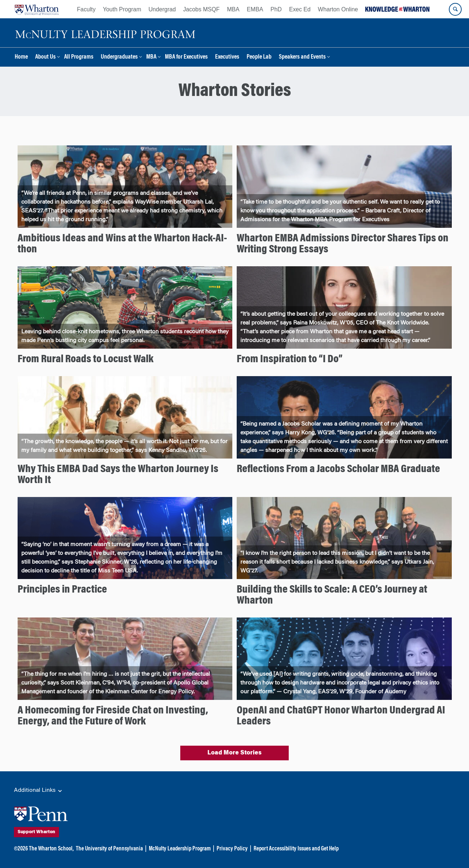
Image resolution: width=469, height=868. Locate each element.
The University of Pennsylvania (109, 849)
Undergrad (162, 9)
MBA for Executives (186, 57)
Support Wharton (56, 832)
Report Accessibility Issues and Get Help (296, 849)
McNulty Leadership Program (180, 849)
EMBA (255, 9)
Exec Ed (300, 9)
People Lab (259, 57)
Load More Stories (234, 753)
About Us (45, 57)
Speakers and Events (302, 57)
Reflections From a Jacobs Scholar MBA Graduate (338, 470)
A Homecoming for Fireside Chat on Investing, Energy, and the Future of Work (113, 716)
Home (21, 57)
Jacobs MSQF (202, 9)
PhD (276, 9)
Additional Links (38, 791)
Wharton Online (338, 9)
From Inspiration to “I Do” (290, 360)
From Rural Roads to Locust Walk (86, 360)
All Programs (79, 57)
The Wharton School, (51, 849)
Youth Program (122, 9)
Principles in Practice (62, 590)
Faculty (86, 9)
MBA (233, 9)
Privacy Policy (232, 849)
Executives (227, 57)
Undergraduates (119, 57)
